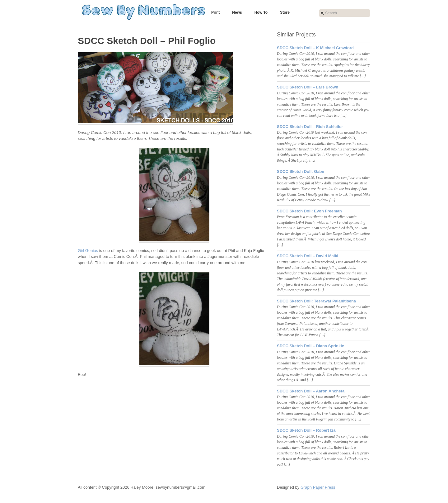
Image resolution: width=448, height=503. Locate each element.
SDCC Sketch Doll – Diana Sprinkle (310, 346)
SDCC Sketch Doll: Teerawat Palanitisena (316, 301)
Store (285, 12)
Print (215, 12)
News (237, 12)
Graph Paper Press (318, 487)
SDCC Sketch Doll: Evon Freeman (309, 211)
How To (261, 12)
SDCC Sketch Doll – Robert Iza (306, 430)
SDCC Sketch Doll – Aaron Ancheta (311, 391)
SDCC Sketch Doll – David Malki (308, 256)
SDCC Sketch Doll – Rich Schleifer (310, 127)
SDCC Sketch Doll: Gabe (301, 171)
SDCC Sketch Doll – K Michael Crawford (315, 48)
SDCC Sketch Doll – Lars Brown (308, 87)
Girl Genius (88, 251)
